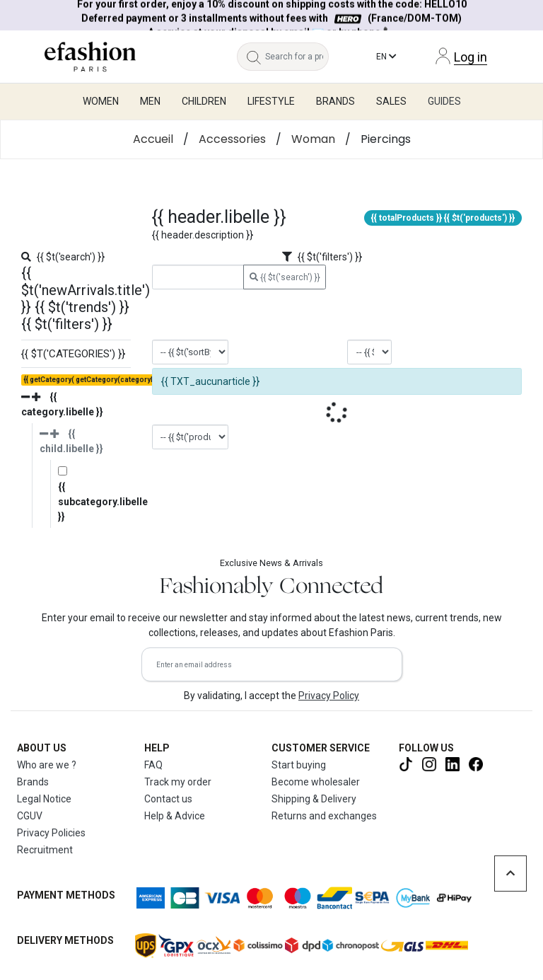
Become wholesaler (316, 782)
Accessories (232, 139)
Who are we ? (47, 765)
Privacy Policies (51, 833)
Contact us (168, 799)
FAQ (153, 765)
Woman (313, 139)
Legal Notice (44, 799)
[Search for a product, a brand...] (297, 57)
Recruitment (45, 850)
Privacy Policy (329, 696)
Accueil (153, 139)
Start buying (299, 765)
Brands (33, 782)
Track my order (178, 782)
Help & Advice (175, 816)
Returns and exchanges (324, 816)
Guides (444, 101)
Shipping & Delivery (314, 799)
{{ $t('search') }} (285, 277)
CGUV (30, 816)
